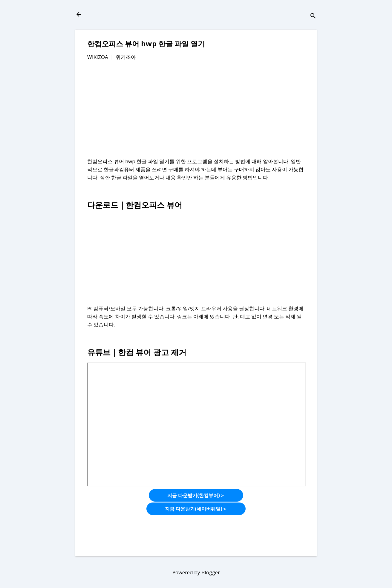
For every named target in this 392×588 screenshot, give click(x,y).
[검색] (313, 16)
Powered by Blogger (196, 572)
